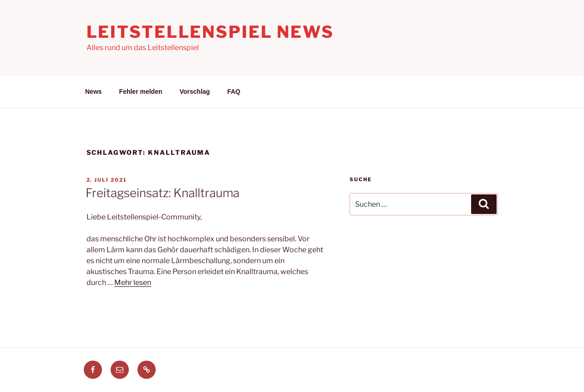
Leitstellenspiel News (210, 32)
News (94, 92)
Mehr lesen (133, 283)
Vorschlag (195, 92)
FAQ (234, 92)
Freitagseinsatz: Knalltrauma (163, 193)
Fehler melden (141, 92)
